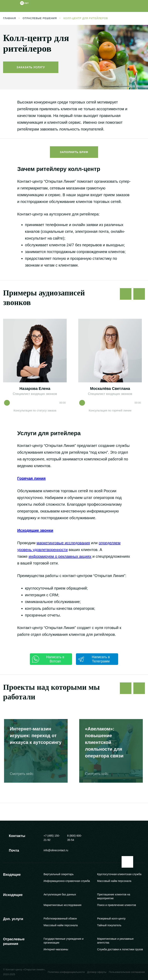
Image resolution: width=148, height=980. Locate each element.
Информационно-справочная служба (67, 881)
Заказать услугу (31, 67)
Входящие (12, 875)
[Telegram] (123, 837)
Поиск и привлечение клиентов (117, 905)
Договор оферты (97, 972)
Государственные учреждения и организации (63, 941)
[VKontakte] (142, 837)
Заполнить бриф (74, 152)
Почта (11, 850)
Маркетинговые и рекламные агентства (115, 941)
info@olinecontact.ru (56, 850)
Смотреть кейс (24, 774)
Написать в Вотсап (48, 659)
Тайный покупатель (109, 925)
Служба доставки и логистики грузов (120, 949)
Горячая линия (32, 478)
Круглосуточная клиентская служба (119, 874)
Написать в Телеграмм (94, 659)
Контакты (14, 836)
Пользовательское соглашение (127, 972)
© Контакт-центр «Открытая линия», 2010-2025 (24, 972)
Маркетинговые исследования (62, 905)
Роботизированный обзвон (60, 919)
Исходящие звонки (35, 530)
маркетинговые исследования (63, 543)
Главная (10, 18)
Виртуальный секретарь (59, 874)
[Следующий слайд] (139, 294)
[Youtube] (132, 837)
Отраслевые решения (40, 18)
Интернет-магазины (56, 949)
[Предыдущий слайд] (126, 294)
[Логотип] (16, 6)
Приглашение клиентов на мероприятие (114, 896)
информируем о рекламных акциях (60, 556)
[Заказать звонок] (129, 6)
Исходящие (13, 895)
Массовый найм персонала (114, 881)
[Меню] (142, 6)
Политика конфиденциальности (66, 972)
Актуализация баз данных (60, 894)
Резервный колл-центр (111, 919)
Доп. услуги (13, 919)
